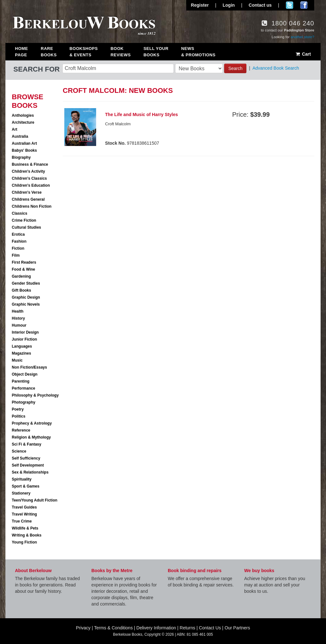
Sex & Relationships (30, 472)
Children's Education (31, 185)
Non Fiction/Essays (29, 367)
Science (19, 451)
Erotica (18, 234)
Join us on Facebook (304, 5)
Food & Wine (23, 269)
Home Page (21, 52)
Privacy (83, 628)
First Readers (24, 262)
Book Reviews (120, 52)
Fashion (19, 241)
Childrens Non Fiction (32, 206)
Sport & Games (26, 486)
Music (17, 360)
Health (18, 311)
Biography (21, 157)
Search (235, 68)
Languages (22, 346)
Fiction (18, 248)
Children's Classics (29, 178)
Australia (20, 136)
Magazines (21, 353)
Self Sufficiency (26, 458)
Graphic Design (26, 297)
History (18, 318)
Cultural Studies (26, 227)
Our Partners (237, 628)
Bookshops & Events (84, 52)
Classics (20, 213)
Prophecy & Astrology (32, 423)
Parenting (21, 381)
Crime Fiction (24, 220)
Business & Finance (30, 164)
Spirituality (22, 479)
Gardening (21, 276)
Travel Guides (24, 507)
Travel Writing (24, 514)
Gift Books (21, 290)
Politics (19, 416)
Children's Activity (28, 171)
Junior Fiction (24, 339)
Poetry (18, 409)
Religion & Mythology (31, 437)
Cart (303, 54)
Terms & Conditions (113, 628)
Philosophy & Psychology (35, 395)
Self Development (28, 465)
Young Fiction (24, 542)
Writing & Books (27, 535)
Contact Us (210, 628)
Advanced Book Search (276, 68)
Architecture (23, 122)
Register (200, 5)
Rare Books (49, 52)
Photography (24, 402)
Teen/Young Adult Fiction (35, 500)
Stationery (21, 493)
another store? (302, 37)
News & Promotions (198, 52)
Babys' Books (24, 150)
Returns (187, 628)
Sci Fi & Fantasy (27, 444)
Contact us (260, 5)
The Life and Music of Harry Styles (142, 114)
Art (14, 129)
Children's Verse (27, 192)
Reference (21, 430)
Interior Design (25, 332)
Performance (23, 388)
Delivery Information (156, 628)
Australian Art (24, 143)
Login (229, 5)
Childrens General (28, 199)
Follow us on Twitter (290, 5)
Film (16, 255)
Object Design (25, 374)
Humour (19, 325)
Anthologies (23, 115)
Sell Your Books (156, 52)
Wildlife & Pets (25, 528)
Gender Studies (26, 283)
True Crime (22, 521)
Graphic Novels (26, 304)
